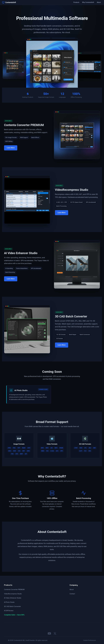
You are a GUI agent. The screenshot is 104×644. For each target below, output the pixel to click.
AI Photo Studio (9, 602)
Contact (72, 594)
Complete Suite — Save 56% (14, 615)
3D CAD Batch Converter (12, 606)
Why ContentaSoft (88, 2)
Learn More (11, 150)
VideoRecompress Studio (13, 594)
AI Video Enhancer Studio (13, 598)
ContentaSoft (9, 2)
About (99, 2)
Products (76, 2)
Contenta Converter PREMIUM (14, 589)
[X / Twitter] (55, 633)
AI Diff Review (9, 611)
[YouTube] (49, 633)
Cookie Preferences (90, 640)
